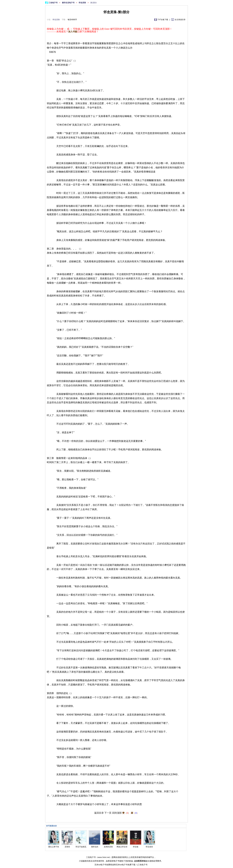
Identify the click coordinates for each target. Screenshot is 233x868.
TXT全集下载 (163, 20)
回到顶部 (117, 813)
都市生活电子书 (68, 3)
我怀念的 (95, 847)
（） (126, 813)
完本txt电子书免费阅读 (104, 865)
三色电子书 (53, 3)
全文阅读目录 (180, 20)
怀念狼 (136, 847)
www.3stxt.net (104, 857)
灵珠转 (67, 847)
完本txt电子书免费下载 (126, 865)
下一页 (108, 813)
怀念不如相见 (81, 847)
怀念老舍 (149, 847)
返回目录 (99, 813)
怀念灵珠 (83, 3)
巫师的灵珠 (108, 847)
